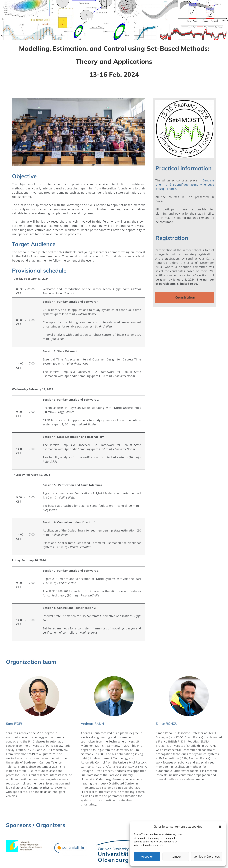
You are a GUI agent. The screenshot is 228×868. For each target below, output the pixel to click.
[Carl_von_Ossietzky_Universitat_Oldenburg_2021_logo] (114, 841)
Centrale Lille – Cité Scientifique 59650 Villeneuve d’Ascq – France (185, 185)
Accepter (147, 857)
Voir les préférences (206, 857)
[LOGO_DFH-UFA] (24, 841)
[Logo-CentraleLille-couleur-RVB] (69, 841)
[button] (220, 827)
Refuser (176, 857)
